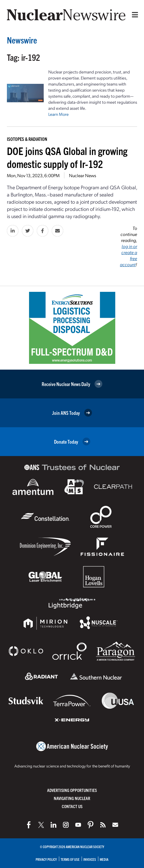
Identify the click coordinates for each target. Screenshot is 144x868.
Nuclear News (82, 175)
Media (104, 859)
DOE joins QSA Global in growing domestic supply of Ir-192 (67, 157)
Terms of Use (70, 859)
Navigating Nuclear (72, 798)
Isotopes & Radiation (27, 139)
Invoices (90, 859)
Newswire (22, 40)
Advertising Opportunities (72, 790)
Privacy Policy (46, 859)
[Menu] (134, 15)
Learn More (58, 114)
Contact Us (72, 806)
